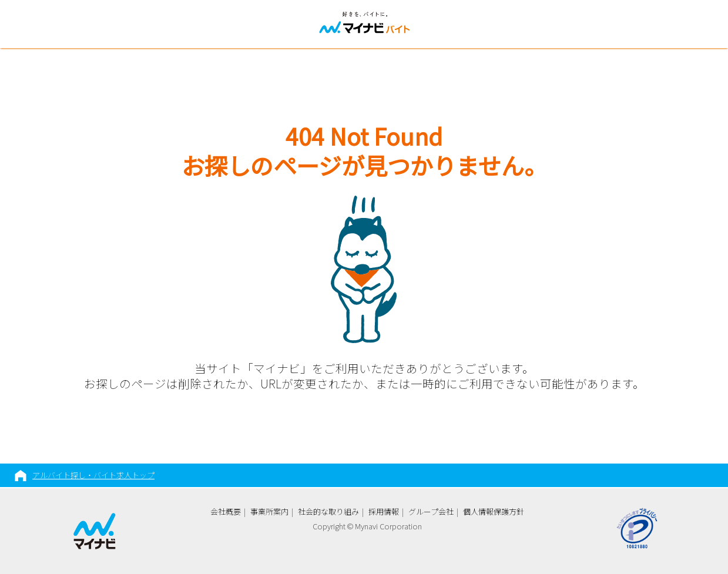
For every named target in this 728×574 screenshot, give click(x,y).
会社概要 (226, 511)
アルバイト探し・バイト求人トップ (93, 475)
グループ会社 (431, 511)
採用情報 (384, 511)
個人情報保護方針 (494, 511)
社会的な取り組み (328, 511)
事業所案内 (269, 511)
